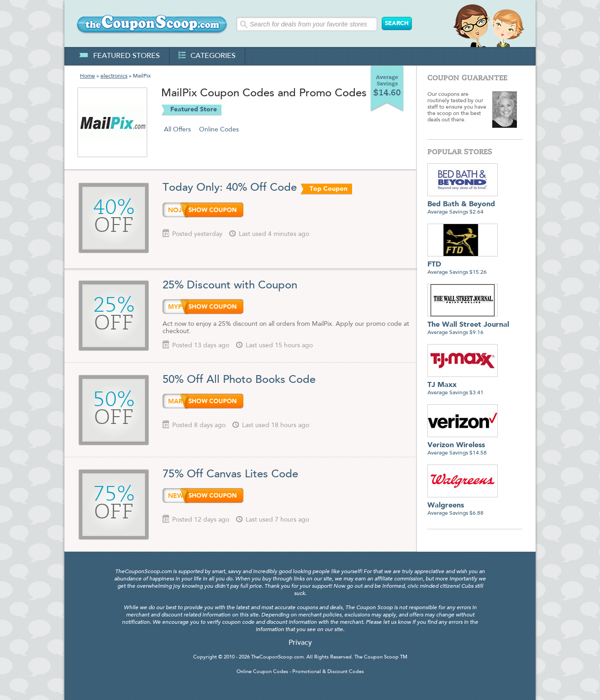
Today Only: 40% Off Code (230, 188)
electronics (114, 76)
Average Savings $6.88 (463, 506)
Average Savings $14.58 (463, 446)
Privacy (300, 643)
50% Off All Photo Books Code (239, 380)
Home (87, 76)
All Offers (177, 130)
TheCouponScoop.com (277, 657)
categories (207, 56)
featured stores (119, 56)
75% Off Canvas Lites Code (230, 475)
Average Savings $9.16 (468, 325)
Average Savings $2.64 (463, 205)
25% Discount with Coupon (230, 286)
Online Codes (219, 130)
